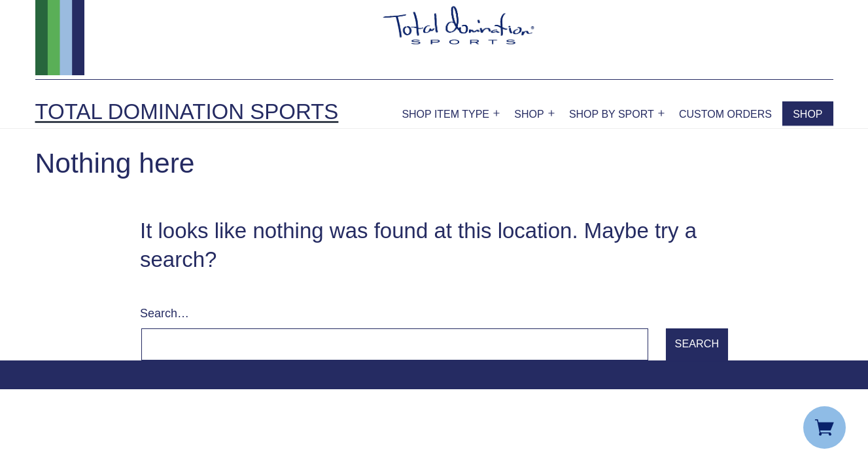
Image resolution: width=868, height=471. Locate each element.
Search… (165, 313)
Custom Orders (725, 114)
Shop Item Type (445, 114)
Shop (529, 114)
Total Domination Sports (187, 112)
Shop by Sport (612, 114)
